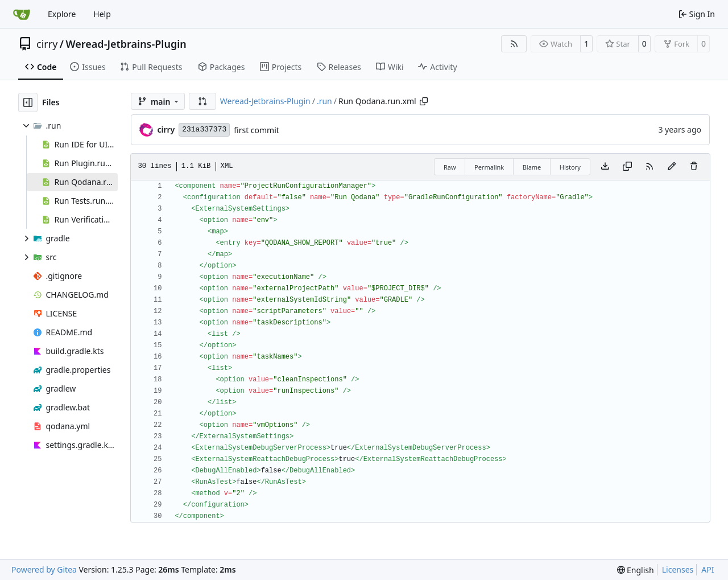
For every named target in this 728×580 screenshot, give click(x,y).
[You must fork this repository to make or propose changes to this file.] (672, 167)
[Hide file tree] (28, 102)
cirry (47, 44)
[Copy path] (424, 101)
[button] (202, 101)
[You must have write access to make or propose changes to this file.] (694, 167)
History (570, 167)
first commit (257, 130)
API (708, 569)
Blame (532, 167)
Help (102, 14)
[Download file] (605, 167)
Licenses (678, 569)
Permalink (489, 167)
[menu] (636, 570)
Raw (450, 167)
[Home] (22, 14)
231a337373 (204, 129)
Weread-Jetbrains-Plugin (126, 44)
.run (324, 101)
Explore (62, 14)
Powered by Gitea (44, 569)
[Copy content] (627, 167)
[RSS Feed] (514, 44)
